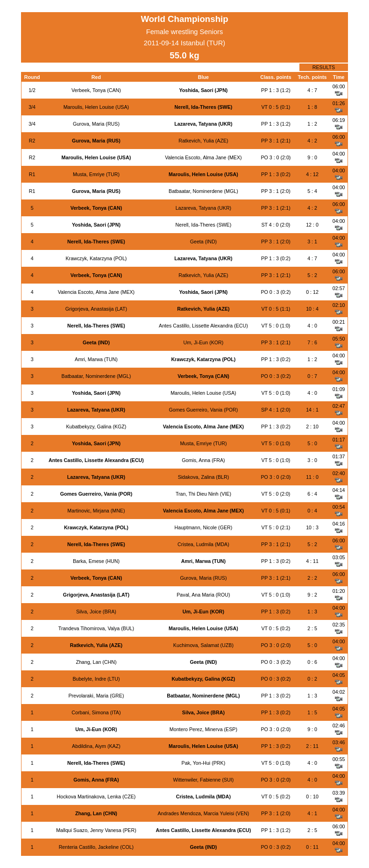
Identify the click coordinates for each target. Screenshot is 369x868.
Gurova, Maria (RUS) (96, 124)
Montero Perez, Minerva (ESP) (203, 729)
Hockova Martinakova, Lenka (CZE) (96, 797)
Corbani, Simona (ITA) (96, 712)
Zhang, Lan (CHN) (96, 662)
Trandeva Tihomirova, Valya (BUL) (96, 628)
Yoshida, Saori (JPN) (203, 90)
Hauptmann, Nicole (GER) (204, 527)
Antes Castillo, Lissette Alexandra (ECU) (203, 326)
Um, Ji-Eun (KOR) (203, 342)
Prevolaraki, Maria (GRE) (96, 696)
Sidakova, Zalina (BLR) (204, 477)
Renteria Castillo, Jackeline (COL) (96, 847)
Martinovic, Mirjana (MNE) (96, 511)
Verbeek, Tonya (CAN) (96, 90)
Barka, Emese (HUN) (96, 561)
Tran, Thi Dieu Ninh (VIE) (203, 494)
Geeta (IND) (203, 242)
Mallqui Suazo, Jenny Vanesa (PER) (96, 830)
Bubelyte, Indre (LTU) (96, 679)
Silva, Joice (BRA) (96, 612)
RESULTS (324, 67)
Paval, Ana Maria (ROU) (203, 595)
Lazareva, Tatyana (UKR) (203, 124)
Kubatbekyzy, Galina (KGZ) (96, 427)
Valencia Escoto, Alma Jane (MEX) (203, 157)
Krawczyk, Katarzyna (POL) (96, 258)
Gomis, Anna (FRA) (203, 460)
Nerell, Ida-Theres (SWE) (204, 107)
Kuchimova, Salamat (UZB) (203, 645)
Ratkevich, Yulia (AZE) (203, 141)
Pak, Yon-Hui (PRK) (204, 763)
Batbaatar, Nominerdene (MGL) (203, 191)
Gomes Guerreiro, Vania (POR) (203, 410)
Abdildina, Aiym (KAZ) (96, 746)
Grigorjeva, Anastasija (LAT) (96, 309)
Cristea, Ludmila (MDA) (203, 544)
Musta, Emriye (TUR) (96, 174)
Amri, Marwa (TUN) (96, 359)
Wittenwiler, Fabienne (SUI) (204, 780)
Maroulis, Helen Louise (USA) (96, 107)
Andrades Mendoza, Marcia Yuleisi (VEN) (203, 813)
